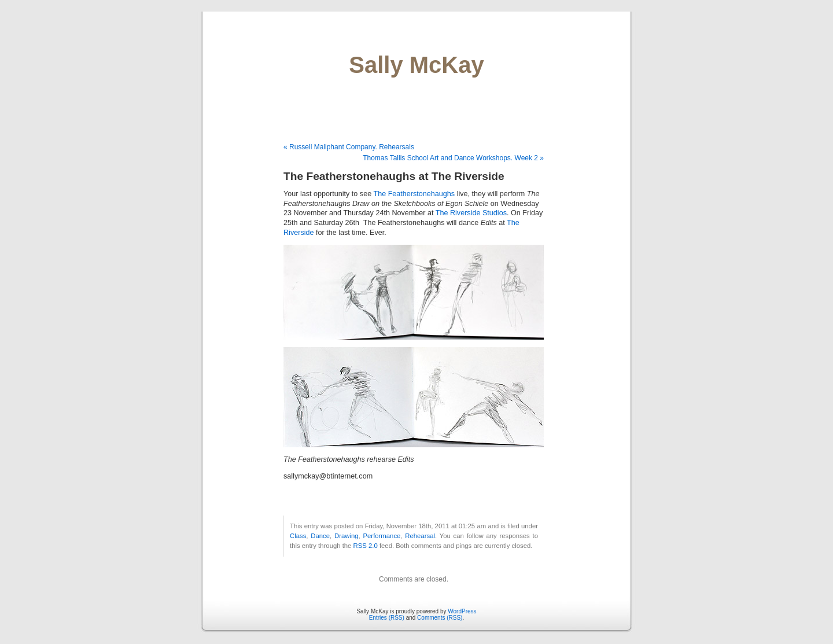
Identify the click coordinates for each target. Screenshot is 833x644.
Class (298, 536)
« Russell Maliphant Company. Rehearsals (349, 147)
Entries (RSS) (387, 618)
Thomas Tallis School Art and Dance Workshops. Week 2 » (453, 158)
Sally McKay (416, 65)
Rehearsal (420, 536)
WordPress (462, 611)
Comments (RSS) (440, 618)
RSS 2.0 (366, 546)
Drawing (347, 536)
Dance (320, 536)
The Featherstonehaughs (414, 194)
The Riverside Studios (471, 213)
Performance (382, 536)
